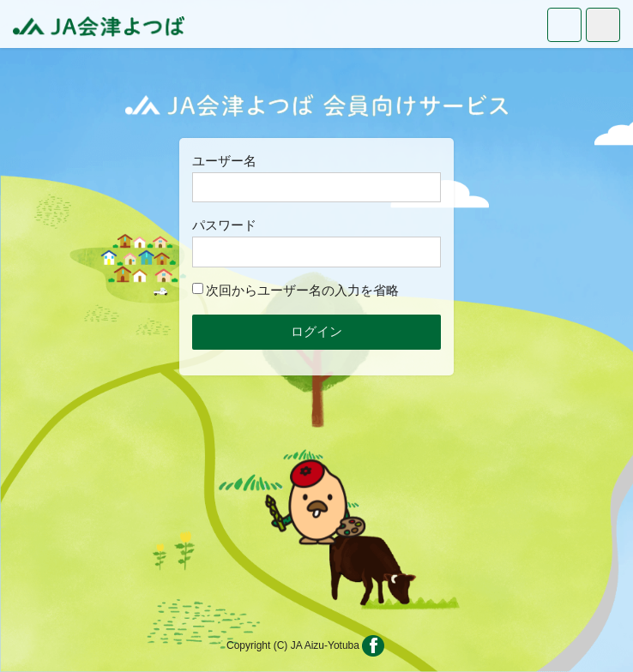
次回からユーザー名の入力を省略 (295, 290)
